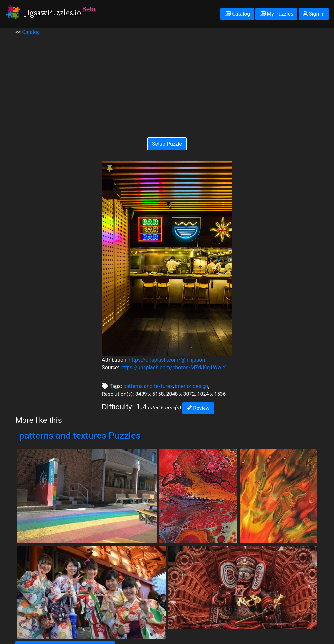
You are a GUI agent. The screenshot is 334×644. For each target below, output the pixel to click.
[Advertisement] (167, 82)
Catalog (237, 14)
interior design (192, 386)
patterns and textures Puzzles (80, 436)
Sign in (314, 14)
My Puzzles (276, 14)
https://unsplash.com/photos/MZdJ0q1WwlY (173, 368)
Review (198, 408)
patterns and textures (148, 386)
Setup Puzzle (167, 144)
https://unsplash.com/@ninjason (167, 360)
